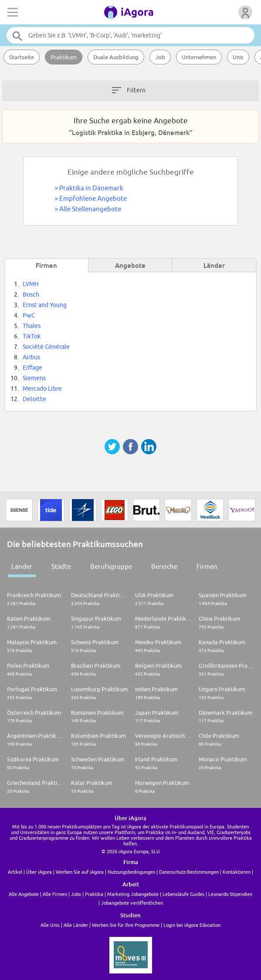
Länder (22, 566)
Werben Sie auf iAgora (80, 872)
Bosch (31, 294)
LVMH (31, 284)
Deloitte (34, 399)
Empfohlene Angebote (93, 198)
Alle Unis (50, 925)
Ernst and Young (45, 305)
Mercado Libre (42, 389)
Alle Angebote (24, 894)
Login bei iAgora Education (192, 925)
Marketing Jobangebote (133, 894)
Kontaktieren (237, 872)
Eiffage (32, 368)
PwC (29, 315)
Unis (238, 57)
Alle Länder (76, 925)
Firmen (207, 566)
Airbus (31, 357)
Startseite (22, 57)
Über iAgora (39, 872)
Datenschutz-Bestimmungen (189, 872)
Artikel (15, 872)
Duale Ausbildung (116, 57)
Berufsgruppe (111, 566)
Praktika (94, 894)
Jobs (76, 894)
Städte (61, 566)
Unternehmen (199, 57)
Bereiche (164, 566)
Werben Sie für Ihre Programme (126, 925)
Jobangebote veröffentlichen (132, 903)
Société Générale (46, 347)
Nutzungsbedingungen (131, 872)
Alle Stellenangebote (90, 209)
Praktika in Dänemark (91, 188)
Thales (32, 326)
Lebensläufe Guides (183, 894)
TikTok (32, 336)
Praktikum (64, 57)
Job (160, 57)
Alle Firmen (55, 894)
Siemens (34, 378)
